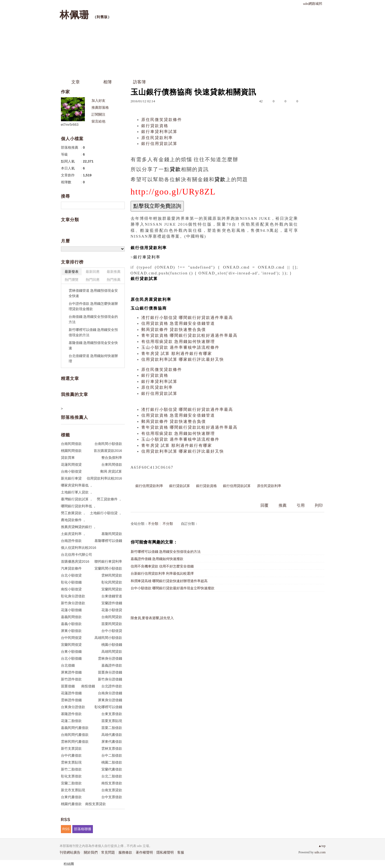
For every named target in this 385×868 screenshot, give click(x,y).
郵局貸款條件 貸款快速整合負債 (174, 330)
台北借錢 (68, 665)
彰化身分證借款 (73, 596)
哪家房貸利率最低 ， (77, 485)
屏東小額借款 (71, 631)
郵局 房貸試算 (111, 471)
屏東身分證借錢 (110, 700)
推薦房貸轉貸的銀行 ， (79, 527)
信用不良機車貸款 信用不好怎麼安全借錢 (162, 566)
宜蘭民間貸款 (112, 589)
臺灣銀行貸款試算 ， (77, 499)
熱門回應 (93, 280)
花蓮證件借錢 (71, 693)
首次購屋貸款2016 (108, 451)
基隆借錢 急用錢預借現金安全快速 (93, 345)
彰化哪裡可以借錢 (108, 707)
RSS (66, 829)
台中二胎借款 (112, 755)
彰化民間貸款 (112, 582)
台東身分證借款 (73, 707)
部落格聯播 (83, 829)
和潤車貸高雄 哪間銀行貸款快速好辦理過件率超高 (169, 581)
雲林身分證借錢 (110, 658)
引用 (301, 505)
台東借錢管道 (112, 596)
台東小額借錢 (71, 652)
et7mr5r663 (70, 125)
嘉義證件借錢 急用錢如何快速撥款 (157, 559)
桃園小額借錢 (112, 645)
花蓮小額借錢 (71, 610)
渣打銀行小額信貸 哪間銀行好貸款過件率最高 (187, 318)
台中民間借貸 (71, 638)
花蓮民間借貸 (71, 465)
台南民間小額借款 (108, 444)
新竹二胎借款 (71, 769)
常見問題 (108, 852)
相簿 (107, 82)
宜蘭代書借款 (112, 769)
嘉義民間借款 (71, 617)
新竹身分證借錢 (110, 679)
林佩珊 (74, 15)
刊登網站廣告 (70, 852)
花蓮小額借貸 (112, 610)
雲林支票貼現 (71, 762)
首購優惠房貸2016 (75, 561)
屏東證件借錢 (71, 672)
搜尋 (120, 205)
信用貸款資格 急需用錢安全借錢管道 (178, 323)
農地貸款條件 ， (74, 520)
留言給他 (98, 121)
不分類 (153, 524)
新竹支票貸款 (71, 749)
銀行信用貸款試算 (159, 144)
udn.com (320, 852)
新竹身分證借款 (73, 603)
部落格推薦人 (74, 417)
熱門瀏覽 (72, 280)
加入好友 (98, 101)
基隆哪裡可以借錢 (108, 541)
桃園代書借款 (71, 804)
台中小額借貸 (112, 631)
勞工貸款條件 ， (109, 499)
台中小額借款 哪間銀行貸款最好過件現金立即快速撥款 (173, 588)
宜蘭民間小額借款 (108, 568)
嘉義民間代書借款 (75, 728)
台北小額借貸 (71, 575)
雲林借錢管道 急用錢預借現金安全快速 (93, 293)
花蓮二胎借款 (71, 721)
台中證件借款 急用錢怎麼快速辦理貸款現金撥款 (93, 306)
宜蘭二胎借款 (71, 783)
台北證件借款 (112, 686)
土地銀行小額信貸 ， (106, 513)
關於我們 (91, 852)
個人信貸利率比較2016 (79, 548)
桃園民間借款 (71, 451)
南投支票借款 (112, 783)
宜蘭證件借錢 (112, 603)
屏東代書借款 (112, 742)
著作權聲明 (144, 852)
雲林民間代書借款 (75, 742)
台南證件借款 (71, 541)
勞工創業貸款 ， (74, 513)
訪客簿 (139, 82)
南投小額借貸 (71, 589)
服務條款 (125, 852)
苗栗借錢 (68, 686)
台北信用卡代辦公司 (76, 555)
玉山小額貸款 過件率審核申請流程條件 (181, 347)
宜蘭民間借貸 (71, 645)
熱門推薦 (114, 280)
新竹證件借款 (71, 679)
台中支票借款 (112, 797)
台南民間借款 (71, 444)
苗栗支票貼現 (112, 721)
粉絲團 (69, 864)
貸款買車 (68, 458)
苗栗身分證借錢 (110, 672)
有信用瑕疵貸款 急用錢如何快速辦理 (178, 342)
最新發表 (72, 272)
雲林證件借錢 (71, 700)
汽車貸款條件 (71, 568)
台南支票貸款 (112, 790)
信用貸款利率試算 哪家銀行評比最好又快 (183, 359)
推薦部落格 (100, 108)
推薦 (283, 505)
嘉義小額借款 (71, 624)
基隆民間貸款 (112, 534)
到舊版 (102, 17)
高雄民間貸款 (112, 652)
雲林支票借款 (112, 749)
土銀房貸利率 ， (74, 534)
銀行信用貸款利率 (149, 486)
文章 (76, 82)
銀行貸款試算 (180, 486)
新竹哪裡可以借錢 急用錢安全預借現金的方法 (166, 552)
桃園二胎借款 (112, 762)
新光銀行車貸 (71, 478)
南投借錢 (88, 686)
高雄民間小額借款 (108, 638)
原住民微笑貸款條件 (162, 120)
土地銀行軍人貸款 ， (77, 492)
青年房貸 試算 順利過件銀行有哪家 (177, 354)
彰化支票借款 (71, 776)
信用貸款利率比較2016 (104, 478)
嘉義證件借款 (112, 665)
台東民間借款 (112, 465)
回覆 (264, 505)
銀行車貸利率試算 (159, 132)
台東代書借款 (71, 797)
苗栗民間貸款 (112, 624)
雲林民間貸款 (112, 575)
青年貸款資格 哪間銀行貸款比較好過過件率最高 (190, 335)
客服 (181, 852)
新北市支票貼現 (73, 790)
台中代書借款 (71, 755)
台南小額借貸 (71, 471)
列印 (319, 505)
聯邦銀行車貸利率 (108, 561)
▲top (322, 846)
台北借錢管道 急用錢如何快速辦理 (93, 358)
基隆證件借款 (71, 714)
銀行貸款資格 (155, 126)
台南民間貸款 (112, 617)
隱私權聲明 (165, 852)
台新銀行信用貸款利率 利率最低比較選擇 (162, 573)
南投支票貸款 (96, 804)
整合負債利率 (112, 458)
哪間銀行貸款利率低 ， (79, 506)
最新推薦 (114, 272)
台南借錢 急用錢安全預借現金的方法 (93, 319)
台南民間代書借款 (75, 735)
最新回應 (93, 272)
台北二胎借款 (112, 776)
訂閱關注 (98, 114)
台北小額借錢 (71, 658)
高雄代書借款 (112, 735)
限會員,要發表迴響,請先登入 (152, 618)
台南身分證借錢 (110, 693)
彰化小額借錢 (71, 582)
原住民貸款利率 (157, 138)
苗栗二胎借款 (112, 728)
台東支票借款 (112, 714)
